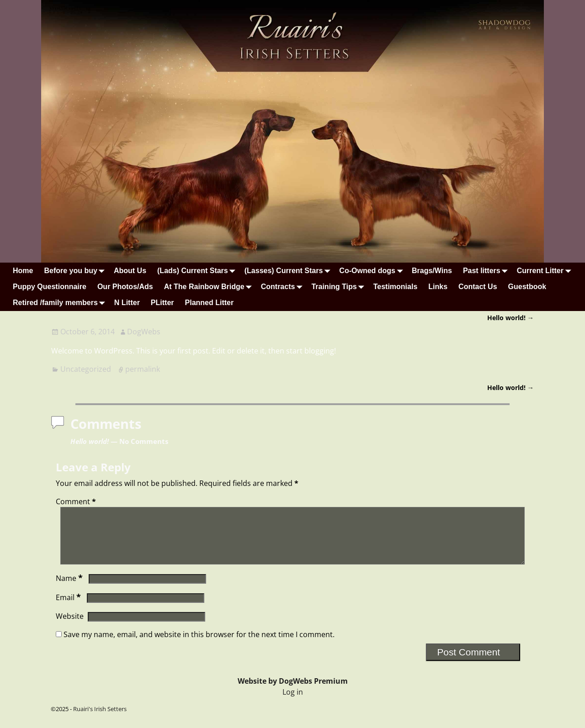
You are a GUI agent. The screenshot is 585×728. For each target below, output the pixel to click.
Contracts (284, 287)
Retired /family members (61, 303)
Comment (77, 501)
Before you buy (76, 271)
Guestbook (527, 287)
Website (70, 627)
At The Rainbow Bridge (210, 287)
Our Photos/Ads (125, 287)
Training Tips (339, 287)
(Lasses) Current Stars (289, 271)
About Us (130, 271)
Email (69, 608)
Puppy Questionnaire (50, 287)
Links (438, 287)
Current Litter (546, 271)
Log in (293, 703)
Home (23, 271)
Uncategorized (86, 369)
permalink (143, 369)
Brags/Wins (432, 271)
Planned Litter (210, 303)
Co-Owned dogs (373, 271)
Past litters (487, 271)
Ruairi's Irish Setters (100, 720)
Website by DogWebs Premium (293, 692)
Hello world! (511, 318)
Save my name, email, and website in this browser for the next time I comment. (199, 645)
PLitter (162, 303)
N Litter (127, 303)
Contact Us (478, 287)
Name (70, 589)
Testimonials (396, 287)
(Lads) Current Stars (198, 271)
